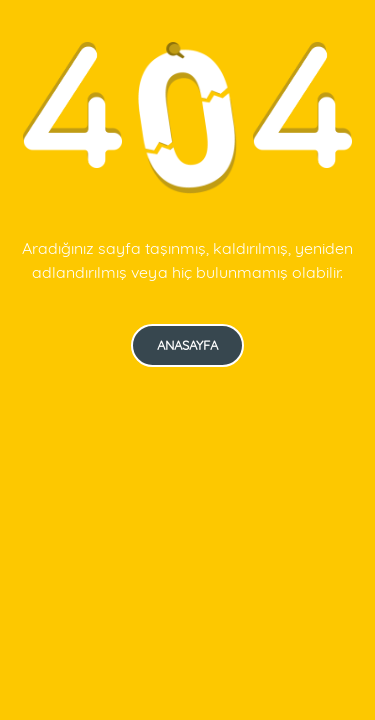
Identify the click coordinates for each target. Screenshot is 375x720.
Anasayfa (187, 345)
